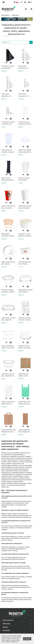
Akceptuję (27, 639)
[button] (30, 2)
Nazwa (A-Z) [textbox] (6, 42)
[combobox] (17, 42)
